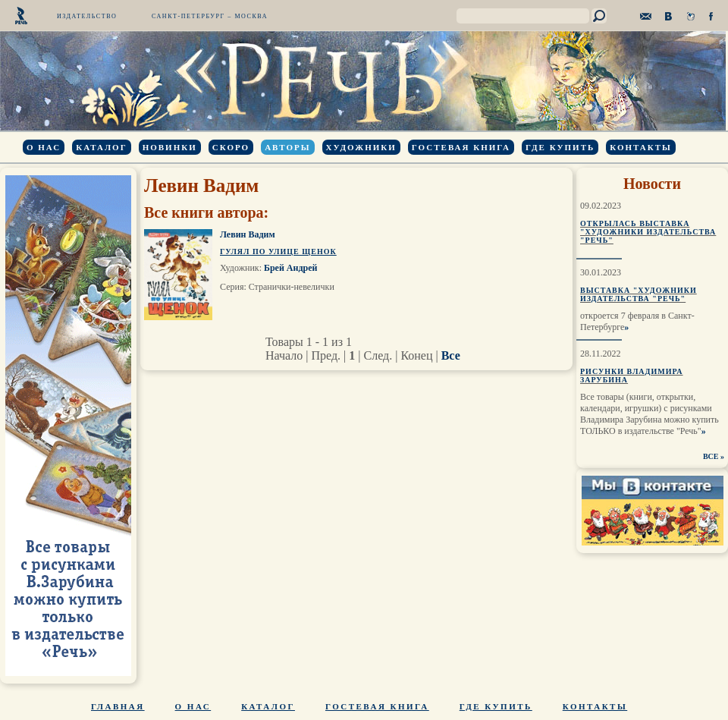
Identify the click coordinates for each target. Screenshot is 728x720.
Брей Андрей (290, 268)
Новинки (170, 147)
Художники (361, 147)
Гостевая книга (461, 147)
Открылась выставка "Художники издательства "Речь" (648, 232)
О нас (44, 147)
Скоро (231, 147)
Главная (118, 706)
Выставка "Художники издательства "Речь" (639, 294)
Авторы (287, 147)
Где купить (560, 147)
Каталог (101, 147)
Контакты (641, 147)
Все (451, 355)
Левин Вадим (248, 234)
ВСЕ (711, 456)
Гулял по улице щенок (278, 252)
